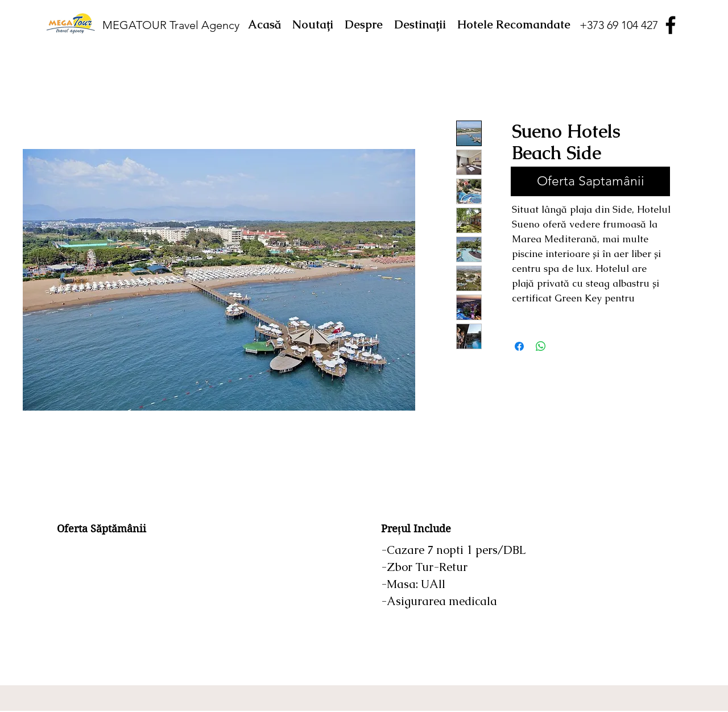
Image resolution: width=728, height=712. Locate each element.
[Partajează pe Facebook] (519, 346)
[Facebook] (671, 25)
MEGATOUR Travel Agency (171, 25)
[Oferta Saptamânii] (590, 181)
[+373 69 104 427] (619, 25)
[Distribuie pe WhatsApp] (541, 346)
